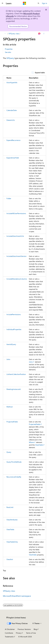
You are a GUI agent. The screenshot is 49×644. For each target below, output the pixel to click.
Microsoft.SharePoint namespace (17, 596)
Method (9, 407)
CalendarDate (12, 110)
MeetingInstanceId (14, 389)
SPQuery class (14, 34)
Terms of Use (31, 633)
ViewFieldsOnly (12, 542)
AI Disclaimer (10, 629)
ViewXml (10, 559)
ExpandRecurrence (13, 140)
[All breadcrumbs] (5, 34)
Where (31, 442)
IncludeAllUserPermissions (16, 213)
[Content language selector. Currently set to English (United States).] (16, 618)
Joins (8, 359)
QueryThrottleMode (14, 462)
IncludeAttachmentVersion (16, 256)
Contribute (9, 633)
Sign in (44, 3)
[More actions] (44, 34)
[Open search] (38, 3)
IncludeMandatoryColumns (17, 279)
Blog (35, 629)
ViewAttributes (12, 520)
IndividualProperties (14, 329)
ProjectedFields (12, 422)
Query (9, 452)
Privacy (19, 633)
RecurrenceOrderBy (14, 477)
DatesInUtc (11, 120)
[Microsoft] (24, 3)
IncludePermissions (14, 314)
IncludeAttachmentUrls (15, 236)
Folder (9, 198)
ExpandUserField (13, 158)
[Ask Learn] (39, 34)
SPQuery (10, 58)
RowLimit (10, 507)
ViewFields (39, 445)
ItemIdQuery (11, 344)
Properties (9, 49)
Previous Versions (24, 629)
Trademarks (9, 637)
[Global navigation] (2, 3)
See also (8, 52)
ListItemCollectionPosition (16, 374)
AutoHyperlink (12, 82)
